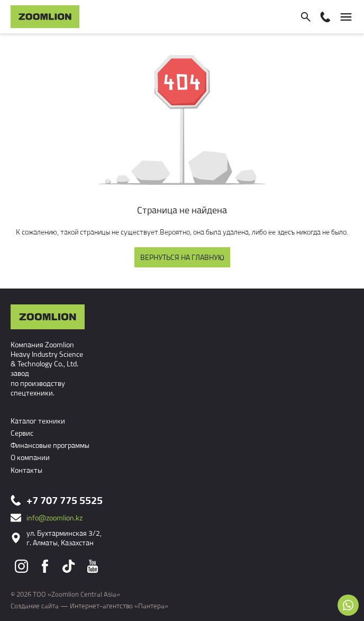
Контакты (26, 470)
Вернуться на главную (182, 257)
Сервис (22, 433)
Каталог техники (38, 421)
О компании (30, 457)
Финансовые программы (50, 445)
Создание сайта (35, 606)
